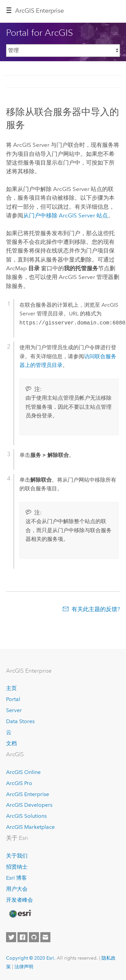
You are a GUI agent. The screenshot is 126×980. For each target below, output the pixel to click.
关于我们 (17, 856)
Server (14, 710)
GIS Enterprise (39, 11)
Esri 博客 (16, 878)
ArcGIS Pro (19, 783)
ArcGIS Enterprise (28, 794)
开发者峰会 (19, 900)
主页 (11, 688)
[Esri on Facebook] (23, 937)
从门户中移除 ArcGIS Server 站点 (66, 215)
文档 (11, 743)
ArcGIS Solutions (26, 816)
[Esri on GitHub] (34, 937)
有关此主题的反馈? (96, 609)
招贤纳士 (17, 867)
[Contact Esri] (45, 937)
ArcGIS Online (23, 772)
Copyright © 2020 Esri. (31, 958)
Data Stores (20, 721)
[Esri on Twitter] (11, 937)
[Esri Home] (20, 914)
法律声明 (24, 967)
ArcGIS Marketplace (30, 827)
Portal (13, 699)
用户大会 (17, 889)
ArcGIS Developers (29, 805)
